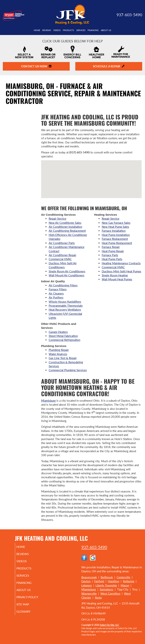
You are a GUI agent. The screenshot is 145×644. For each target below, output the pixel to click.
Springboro (106, 589)
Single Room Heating (115, 275)
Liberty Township (106, 585)
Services (81, 30)
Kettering (129, 581)
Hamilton (113, 581)
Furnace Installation (114, 231)
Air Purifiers (56, 297)
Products (68, 30)
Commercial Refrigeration (64, 340)
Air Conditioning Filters (63, 285)
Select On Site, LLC (110, 625)
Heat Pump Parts (112, 259)
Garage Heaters (58, 332)
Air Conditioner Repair (62, 255)
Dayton (86, 581)
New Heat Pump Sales (115, 227)
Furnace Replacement (115, 239)
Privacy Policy (26, 599)
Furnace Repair (111, 247)
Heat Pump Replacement (117, 243)
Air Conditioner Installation (65, 227)
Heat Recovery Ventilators (65, 310)
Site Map (27, 608)
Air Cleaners (56, 293)
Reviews (47, 30)
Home (37, 30)
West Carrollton (110, 593)
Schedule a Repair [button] (109, 66)
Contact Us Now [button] (36, 66)
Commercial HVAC (60, 259)
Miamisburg (48, 401)
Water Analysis (58, 354)
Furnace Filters (58, 289)
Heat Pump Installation (116, 235)
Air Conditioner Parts (62, 243)
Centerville (123, 577)
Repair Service (57, 219)
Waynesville (89, 593)
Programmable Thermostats (66, 306)
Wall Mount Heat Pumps (117, 279)
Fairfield (99, 581)
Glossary (28, 615)
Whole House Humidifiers (65, 302)
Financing (93, 30)
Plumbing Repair (59, 350)
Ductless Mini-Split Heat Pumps (121, 271)
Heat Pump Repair (113, 251)
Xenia (98, 597)
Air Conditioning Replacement (67, 231)
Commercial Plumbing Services (68, 370)
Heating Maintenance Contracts (121, 263)
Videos (57, 30)
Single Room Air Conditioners (67, 271)
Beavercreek (89, 577)
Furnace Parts (110, 255)
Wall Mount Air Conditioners (67, 275)
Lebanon (87, 585)
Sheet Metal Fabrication (63, 336)
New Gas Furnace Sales (116, 223)
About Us (106, 30)
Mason (125, 585)
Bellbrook (107, 577)
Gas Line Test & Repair (63, 358)
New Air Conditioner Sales (65, 223)
